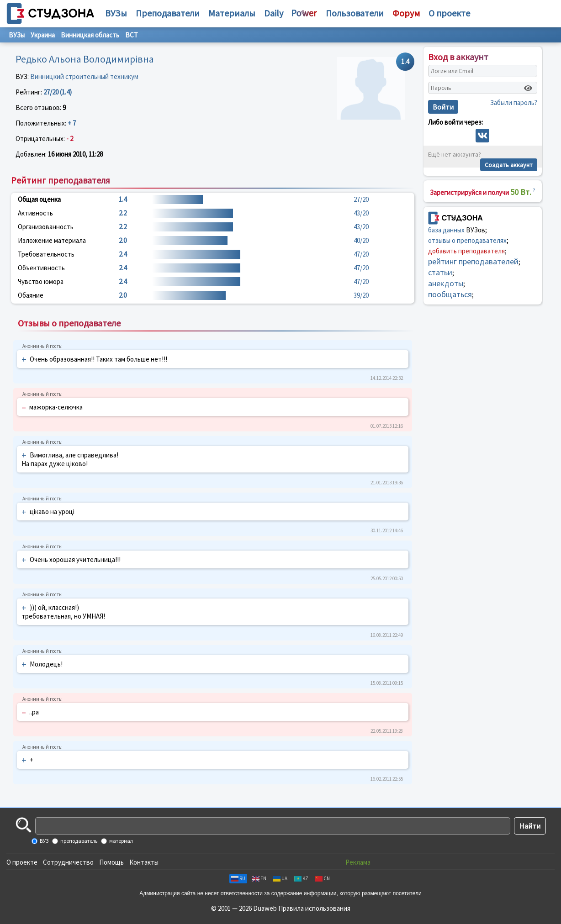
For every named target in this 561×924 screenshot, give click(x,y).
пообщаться (450, 294)
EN (259, 878)
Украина (43, 35)
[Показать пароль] (528, 88)
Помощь (111, 862)
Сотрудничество (68, 862)
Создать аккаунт (509, 165)
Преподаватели (168, 13)
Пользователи (355, 13)
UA (280, 878)
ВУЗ (44, 841)
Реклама (358, 862)
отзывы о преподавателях (467, 240)
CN (323, 878)
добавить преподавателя (466, 251)
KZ (301, 878)
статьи (440, 272)
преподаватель (78, 841)
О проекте (22, 862)
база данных (446, 230)
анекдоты (446, 283)
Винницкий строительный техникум (84, 76)
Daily (274, 13)
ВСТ (132, 35)
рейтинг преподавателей (473, 261)
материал (121, 841)
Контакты (144, 862)
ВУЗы (116, 13)
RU (238, 878)
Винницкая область (90, 35)
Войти (443, 107)
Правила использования (314, 908)
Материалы (232, 13)
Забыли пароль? (514, 102)
